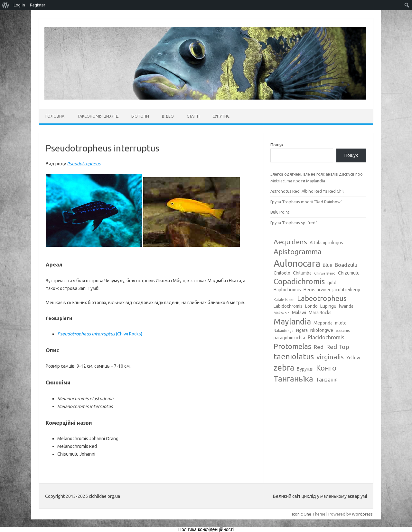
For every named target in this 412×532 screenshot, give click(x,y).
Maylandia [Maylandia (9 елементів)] (292, 322)
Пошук (277, 145)
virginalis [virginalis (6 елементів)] (330, 357)
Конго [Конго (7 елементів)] (326, 368)
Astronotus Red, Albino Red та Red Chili (307, 191)
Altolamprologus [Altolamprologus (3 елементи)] (326, 243)
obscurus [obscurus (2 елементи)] (343, 331)
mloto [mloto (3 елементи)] (341, 323)
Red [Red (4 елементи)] (319, 347)
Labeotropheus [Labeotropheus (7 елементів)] (322, 298)
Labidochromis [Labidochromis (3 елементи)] (288, 306)
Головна (55, 116)
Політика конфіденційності (206, 529)
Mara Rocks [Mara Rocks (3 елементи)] (320, 313)
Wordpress (362, 514)
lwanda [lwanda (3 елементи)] (346, 306)
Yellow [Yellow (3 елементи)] (353, 358)
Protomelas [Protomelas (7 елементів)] (292, 346)
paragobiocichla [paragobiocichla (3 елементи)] (289, 338)
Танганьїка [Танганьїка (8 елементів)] (293, 379)
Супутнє (221, 116)
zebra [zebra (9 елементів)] (284, 368)
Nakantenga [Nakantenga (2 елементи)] (284, 331)
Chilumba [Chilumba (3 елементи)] (302, 273)
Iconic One (302, 514)
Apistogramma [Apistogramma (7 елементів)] (298, 251)
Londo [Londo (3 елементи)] (311, 306)
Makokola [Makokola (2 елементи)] (281, 313)
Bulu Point (280, 212)
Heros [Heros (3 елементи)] (309, 290)
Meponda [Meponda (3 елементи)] (323, 323)
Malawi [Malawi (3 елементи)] (299, 313)
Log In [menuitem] (19, 5)
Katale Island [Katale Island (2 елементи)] (284, 300)
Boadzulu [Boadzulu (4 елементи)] (346, 265)
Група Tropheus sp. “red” (294, 223)
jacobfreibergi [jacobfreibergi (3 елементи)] (346, 290)
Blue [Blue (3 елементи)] (328, 265)
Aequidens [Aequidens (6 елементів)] (290, 242)
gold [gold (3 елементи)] (332, 283)
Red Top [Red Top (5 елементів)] (338, 347)
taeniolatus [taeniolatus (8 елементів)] (294, 356)
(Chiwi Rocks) (100, 334)
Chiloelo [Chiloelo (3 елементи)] (282, 273)
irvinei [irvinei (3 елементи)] (324, 290)
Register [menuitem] (38, 5)
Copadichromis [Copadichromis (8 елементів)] (299, 281)
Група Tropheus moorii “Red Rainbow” (306, 202)
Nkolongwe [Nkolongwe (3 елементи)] (322, 330)
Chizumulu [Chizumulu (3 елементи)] (349, 273)
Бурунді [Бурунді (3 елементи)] (305, 369)
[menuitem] (6, 5)
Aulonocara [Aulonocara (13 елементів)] (297, 263)
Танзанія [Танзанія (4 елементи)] (327, 379)
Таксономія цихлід (98, 116)
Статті (193, 116)
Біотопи (140, 116)
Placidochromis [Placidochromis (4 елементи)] (326, 337)
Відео (168, 116)
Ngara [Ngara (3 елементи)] (302, 330)
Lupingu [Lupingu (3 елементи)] (328, 306)
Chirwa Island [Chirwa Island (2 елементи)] (325, 273)
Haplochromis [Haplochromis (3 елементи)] (287, 290)
